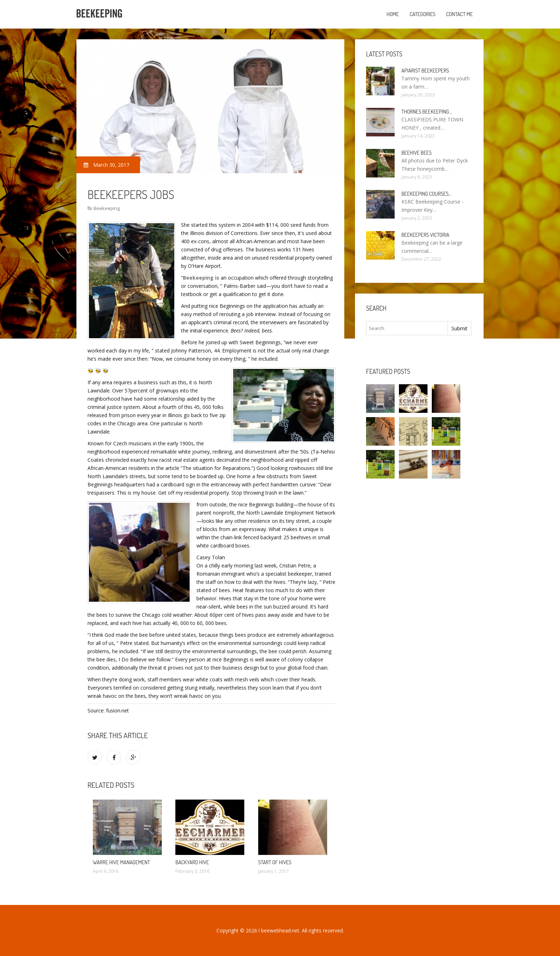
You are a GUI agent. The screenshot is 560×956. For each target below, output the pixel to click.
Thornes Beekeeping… (427, 112)
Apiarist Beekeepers (425, 71)
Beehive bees (417, 153)
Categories (422, 14)
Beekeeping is (201, 278)
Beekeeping (107, 208)
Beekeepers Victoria (425, 235)
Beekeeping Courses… (426, 194)
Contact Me (459, 14)
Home (393, 14)
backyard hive (192, 862)
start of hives (275, 862)
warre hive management (121, 862)
